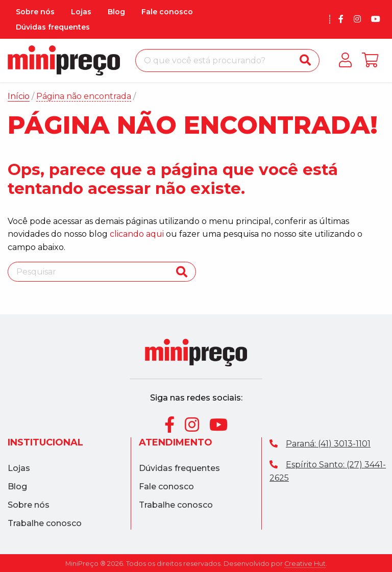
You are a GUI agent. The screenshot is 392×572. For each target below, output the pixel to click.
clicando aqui (137, 234)
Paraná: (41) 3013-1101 (320, 444)
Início (19, 96)
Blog (116, 12)
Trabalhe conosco (45, 524)
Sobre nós (35, 12)
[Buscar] (305, 61)
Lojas (81, 12)
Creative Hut (305, 564)
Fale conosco (167, 12)
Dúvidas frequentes (53, 27)
